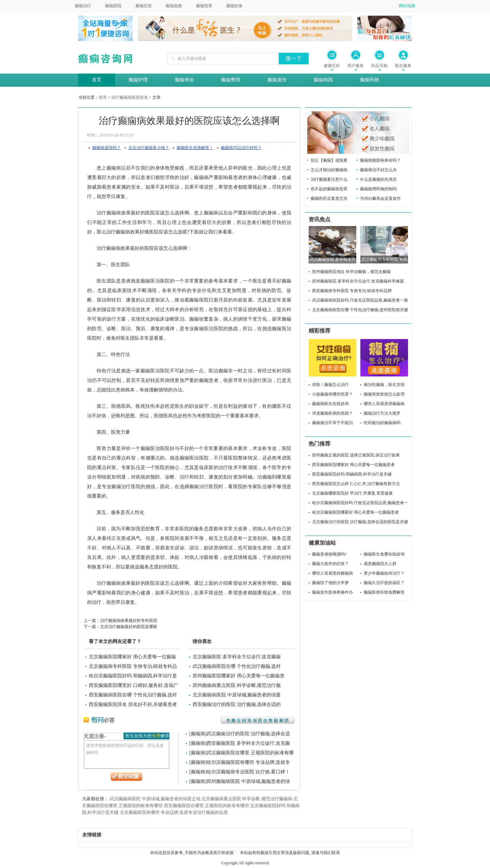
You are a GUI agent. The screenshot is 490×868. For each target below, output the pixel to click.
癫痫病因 (323, 80)
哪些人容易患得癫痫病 (384, 404)
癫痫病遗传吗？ (107, 148)
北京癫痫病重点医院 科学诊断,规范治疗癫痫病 (247, 799)
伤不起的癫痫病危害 (329, 189)
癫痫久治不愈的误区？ (384, 583)
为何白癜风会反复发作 (380, 198)
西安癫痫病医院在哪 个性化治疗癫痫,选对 (133, 695)
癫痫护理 (138, 80)
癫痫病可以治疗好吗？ (241, 148)
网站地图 (407, 6)
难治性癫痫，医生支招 (384, 385)
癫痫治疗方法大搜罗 (382, 413)
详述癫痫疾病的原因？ (332, 413)
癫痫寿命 (184, 80)
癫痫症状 (144, 6)
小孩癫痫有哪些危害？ (332, 394)
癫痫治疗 (83, 6)
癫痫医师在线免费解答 (384, 592)
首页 (97, 80)
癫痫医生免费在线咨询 (384, 554)
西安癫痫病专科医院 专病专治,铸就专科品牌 (352, 291)
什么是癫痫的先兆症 (378, 179)
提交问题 (127, 777)
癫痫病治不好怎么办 (378, 170)
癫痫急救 (174, 6)
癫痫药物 (370, 80)
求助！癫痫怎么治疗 (330, 385)
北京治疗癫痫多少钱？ (149, 148)
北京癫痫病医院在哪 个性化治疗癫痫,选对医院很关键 (360, 310)
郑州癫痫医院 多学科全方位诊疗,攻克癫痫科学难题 (358, 281)
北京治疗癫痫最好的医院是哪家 (129, 627)
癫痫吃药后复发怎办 (329, 198)
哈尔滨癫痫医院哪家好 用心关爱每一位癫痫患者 (355, 512)
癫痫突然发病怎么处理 (384, 394)
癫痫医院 (113, 6)
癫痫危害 (204, 6)
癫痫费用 (231, 80)
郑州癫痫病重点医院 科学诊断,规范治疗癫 (237, 685)
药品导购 (379, 66)
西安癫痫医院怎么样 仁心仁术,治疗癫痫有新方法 (356, 484)
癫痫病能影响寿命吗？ (380, 160)
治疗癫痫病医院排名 (130, 97)
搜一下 (294, 58)
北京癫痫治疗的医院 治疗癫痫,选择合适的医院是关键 (360, 522)
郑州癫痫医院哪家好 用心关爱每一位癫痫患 (239, 676)
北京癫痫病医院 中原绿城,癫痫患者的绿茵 (237, 695)
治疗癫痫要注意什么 (329, 179)
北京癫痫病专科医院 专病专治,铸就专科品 (133, 666)
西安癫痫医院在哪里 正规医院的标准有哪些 (207, 806)
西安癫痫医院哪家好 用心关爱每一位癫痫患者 (353, 465)
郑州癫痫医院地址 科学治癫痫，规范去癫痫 (351, 272)
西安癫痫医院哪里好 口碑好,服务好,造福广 (134, 685)
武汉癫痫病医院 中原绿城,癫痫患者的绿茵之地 (155, 799)
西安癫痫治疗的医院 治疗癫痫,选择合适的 (237, 704)
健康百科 (332, 66)
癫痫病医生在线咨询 (330, 404)
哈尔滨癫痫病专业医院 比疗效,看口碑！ (248, 772)
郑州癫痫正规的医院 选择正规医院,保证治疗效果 (356, 455)
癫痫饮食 (234, 6)
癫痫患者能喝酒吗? (329, 554)
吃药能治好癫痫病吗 (382, 423)
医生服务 (403, 66)
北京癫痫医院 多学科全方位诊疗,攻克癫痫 (237, 657)
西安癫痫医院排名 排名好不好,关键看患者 (133, 704)
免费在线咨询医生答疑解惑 (258, 720)
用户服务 (356, 66)
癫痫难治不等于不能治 (332, 423)
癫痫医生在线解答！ (195, 148)
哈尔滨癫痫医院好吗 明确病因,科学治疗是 (133, 676)
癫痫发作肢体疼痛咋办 (332, 592)
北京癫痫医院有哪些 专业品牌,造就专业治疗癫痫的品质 (174, 812)
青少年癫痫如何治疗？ (384, 573)
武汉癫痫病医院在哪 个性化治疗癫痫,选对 (237, 666)
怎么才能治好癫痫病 (329, 170)
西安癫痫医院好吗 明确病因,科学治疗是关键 (352, 474)
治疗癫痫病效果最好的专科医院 (129, 621)
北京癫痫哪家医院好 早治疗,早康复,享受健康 (352, 493)
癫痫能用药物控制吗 (378, 189)
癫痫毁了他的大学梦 (330, 583)
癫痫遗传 (277, 80)
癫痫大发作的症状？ (330, 564)
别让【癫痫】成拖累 (329, 160)
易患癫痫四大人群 (380, 564)
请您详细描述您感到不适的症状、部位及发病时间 (127, 754)
